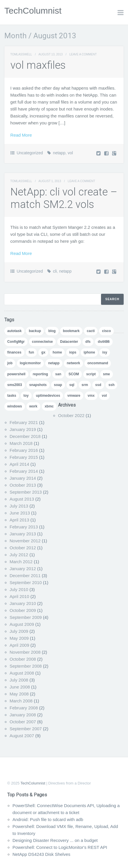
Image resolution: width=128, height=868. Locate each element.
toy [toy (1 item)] (26, 396)
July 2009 (19, 631)
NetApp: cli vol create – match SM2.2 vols (64, 198)
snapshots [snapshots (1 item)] (38, 385)
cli (55, 271)
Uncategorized (30, 153)
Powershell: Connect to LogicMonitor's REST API (60, 847)
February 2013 (24, 527)
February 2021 (24, 422)
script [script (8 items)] (91, 374)
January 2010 (23, 603)
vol (70, 153)
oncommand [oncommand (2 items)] (98, 363)
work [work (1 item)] (33, 406)
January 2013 (23, 534)
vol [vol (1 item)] (104, 396)
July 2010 (19, 589)
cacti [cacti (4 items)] (91, 331)
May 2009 (19, 638)
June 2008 (20, 687)
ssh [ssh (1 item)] (112, 385)
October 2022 (71, 415)
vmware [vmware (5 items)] (74, 396)
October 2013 (23, 485)
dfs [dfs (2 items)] (88, 342)
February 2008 (24, 708)
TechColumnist (33, 11)
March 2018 (21, 443)
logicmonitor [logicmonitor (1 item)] (30, 363)
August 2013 (22, 499)
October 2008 (23, 659)
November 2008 (25, 652)
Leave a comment (83, 54)
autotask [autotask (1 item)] (14, 331)
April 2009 (19, 645)
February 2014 (24, 471)
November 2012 (25, 541)
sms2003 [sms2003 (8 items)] (15, 385)
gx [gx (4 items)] (43, 352)
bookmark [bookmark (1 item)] (71, 331)
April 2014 (19, 464)
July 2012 (19, 555)
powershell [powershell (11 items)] (16, 374)
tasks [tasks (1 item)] (12, 396)
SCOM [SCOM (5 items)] (74, 374)
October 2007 (23, 722)
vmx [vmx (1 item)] (91, 396)
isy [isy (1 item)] (105, 352)
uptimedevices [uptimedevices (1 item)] (48, 396)
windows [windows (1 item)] (15, 406)
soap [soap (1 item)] (58, 385)
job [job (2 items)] (10, 363)
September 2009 (26, 617)
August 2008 (22, 673)
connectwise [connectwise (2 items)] (42, 342)
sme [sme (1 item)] (107, 374)
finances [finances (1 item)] (14, 352)
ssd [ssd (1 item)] (98, 385)
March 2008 (21, 701)
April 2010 (19, 596)
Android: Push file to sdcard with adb (48, 819)
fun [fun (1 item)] (31, 352)
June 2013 (20, 513)
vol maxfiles (38, 65)
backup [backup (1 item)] (35, 331)
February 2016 (24, 450)
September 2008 (26, 666)
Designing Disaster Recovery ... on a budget (55, 840)
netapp (59, 153)
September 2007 (26, 729)
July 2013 (19, 506)
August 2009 (22, 624)
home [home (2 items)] (57, 352)
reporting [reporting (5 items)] (40, 374)
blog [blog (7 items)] (52, 331)
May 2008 (19, 694)
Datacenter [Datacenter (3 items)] (69, 342)
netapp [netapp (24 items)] (54, 363)
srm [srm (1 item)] (85, 385)
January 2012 (23, 569)
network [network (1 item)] (73, 363)
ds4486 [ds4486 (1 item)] (104, 342)
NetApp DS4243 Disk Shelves (41, 854)
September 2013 (26, 492)
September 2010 (26, 582)
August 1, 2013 (50, 181)
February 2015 (24, 457)
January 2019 (23, 429)
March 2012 (21, 562)
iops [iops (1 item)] (73, 352)
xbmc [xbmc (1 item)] (49, 406)
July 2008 (19, 680)
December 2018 (25, 436)
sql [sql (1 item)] (72, 385)
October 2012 (23, 548)
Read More (21, 135)
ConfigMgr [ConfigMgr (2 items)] (16, 342)
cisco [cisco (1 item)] (106, 331)
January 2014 (23, 478)
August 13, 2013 (51, 54)
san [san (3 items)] (58, 374)
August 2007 (22, 736)
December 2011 (25, 576)
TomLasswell (21, 54)
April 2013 (19, 520)
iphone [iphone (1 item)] (89, 352)
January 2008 (23, 715)
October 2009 (23, 610)
